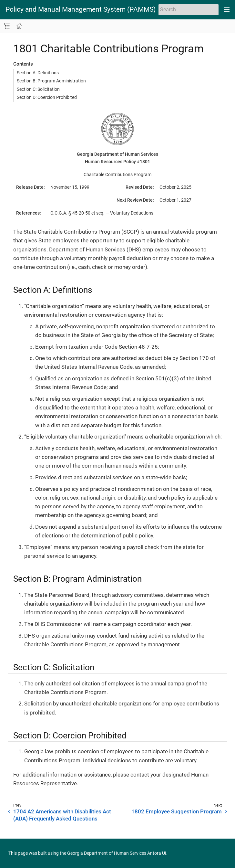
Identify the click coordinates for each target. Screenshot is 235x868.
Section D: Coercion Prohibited (47, 97)
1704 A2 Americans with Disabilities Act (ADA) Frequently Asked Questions (62, 815)
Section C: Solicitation (38, 89)
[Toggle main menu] (227, 10)
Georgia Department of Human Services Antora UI (117, 853)
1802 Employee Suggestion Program (177, 811)
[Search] (189, 10)
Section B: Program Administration (51, 81)
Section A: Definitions (38, 73)
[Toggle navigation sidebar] (7, 26)
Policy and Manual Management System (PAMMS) (81, 10)
